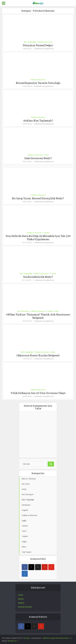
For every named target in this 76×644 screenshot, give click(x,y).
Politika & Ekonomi (45, 42)
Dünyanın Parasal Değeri (38, 45)
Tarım (46, 155)
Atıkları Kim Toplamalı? (38, 121)
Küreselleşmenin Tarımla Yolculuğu (38, 83)
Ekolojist (27, 638)
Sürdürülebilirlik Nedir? (38, 277)
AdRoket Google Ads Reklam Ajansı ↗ (57, 638)
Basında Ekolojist (25, 607)
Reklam (21, 603)
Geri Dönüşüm (23, 311)
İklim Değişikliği (30, 42)
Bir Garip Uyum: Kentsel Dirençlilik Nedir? (38, 198)
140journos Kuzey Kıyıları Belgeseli (38, 355)
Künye (21, 595)
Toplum (46, 233)
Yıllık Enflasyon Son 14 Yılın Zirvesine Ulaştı (38, 393)
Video (57, 311)
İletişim (21, 599)
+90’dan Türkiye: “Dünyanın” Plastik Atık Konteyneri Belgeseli (38, 316)
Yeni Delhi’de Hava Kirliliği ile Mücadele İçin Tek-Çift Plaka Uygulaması (38, 238)
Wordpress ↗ (13, 641)
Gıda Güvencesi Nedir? (38, 158)
